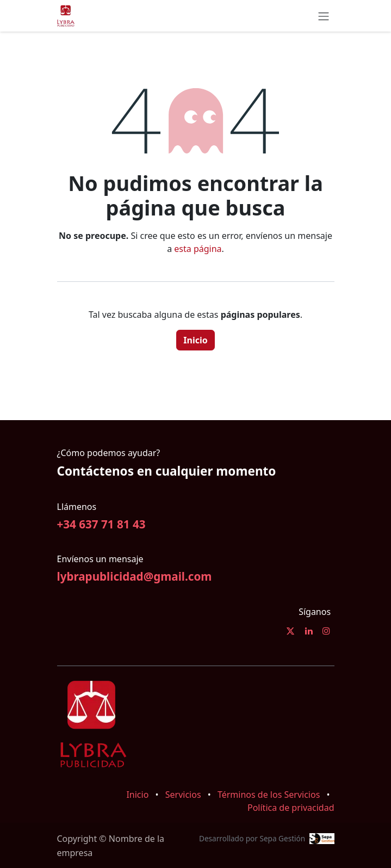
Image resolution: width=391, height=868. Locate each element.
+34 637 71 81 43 (101, 524)
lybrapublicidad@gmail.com (135, 576)
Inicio (195, 340)
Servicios (183, 795)
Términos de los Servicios (269, 795)
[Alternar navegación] (324, 16)
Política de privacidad (291, 808)
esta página (198, 249)
